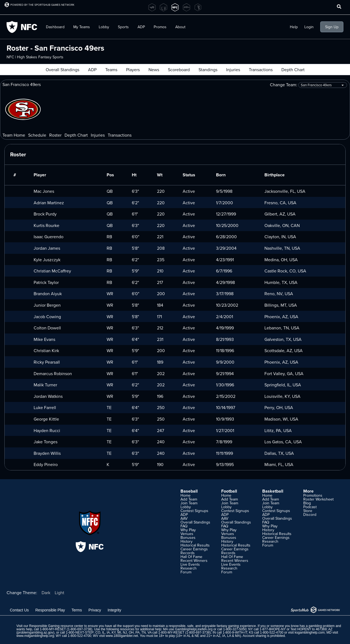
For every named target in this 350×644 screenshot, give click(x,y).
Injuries (233, 70)
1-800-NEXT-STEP (80, 633)
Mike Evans (44, 339)
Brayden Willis (47, 453)
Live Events (190, 564)
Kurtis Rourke (46, 225)
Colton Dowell (47, 328)
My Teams (82, 27)
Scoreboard (179, 70)
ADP (141, 27)
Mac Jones (44, 191)
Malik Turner (45, 385)
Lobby (104, 27)
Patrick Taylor (46, 282)
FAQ (184, 526)
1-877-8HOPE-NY (273, 629)
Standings (208, 70)
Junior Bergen (47, 305)
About (180, 27)
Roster (55, 135)
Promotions (313, 495)
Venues (187, 534)
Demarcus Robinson (53, 373)
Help (294, 27)
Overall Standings (62, 70)
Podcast (310, 507)
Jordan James (47, 248)
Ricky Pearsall (47, 362)
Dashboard (55, 27)
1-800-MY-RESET (53, 629)
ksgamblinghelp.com (310, 633)
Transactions (261, 70)
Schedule (37, 135)
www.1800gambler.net (122, 636)
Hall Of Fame (191, 557)
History (186, 541)
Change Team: (308, 85)
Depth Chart (293, 70)
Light (59, 593)
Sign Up (332, 27)
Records (188, 553)
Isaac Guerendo (49, 237)
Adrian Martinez (49, 203)
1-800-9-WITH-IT (235, 633)
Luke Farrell (45, 407)
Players (133, 70)
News (154, 70)
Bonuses (188, 537)
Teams (111, 70)
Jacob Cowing (47, 317)
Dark (46, 593)
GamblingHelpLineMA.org (194, 629)
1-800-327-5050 (235, 629)
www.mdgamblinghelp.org (35, 636)
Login (309, 27)
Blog (307, 503)
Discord (310, 514)
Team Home (14, 135)
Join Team (189, 503)
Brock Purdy (45, 214)
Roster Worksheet (318, 499)
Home (186, 495)
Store (308, 511)
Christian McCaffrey (52, 271)
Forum (186, 572)
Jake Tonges (46, 442)
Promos (160, 27)
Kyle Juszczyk (47, 260)
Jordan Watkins (48, 396)
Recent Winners (194, 560)
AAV (184, 518)
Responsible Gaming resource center (56, 626)
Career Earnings (194, 549)
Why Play (188, 530)
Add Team (189, 499)
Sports (123, 27)
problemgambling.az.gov (35, 633)
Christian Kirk (46, 350)
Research (189, 568)
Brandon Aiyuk (48, 294)
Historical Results (195, 545)
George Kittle (46, 419)
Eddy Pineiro (46, 464)
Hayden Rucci (47, 430)
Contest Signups (194, 511)
